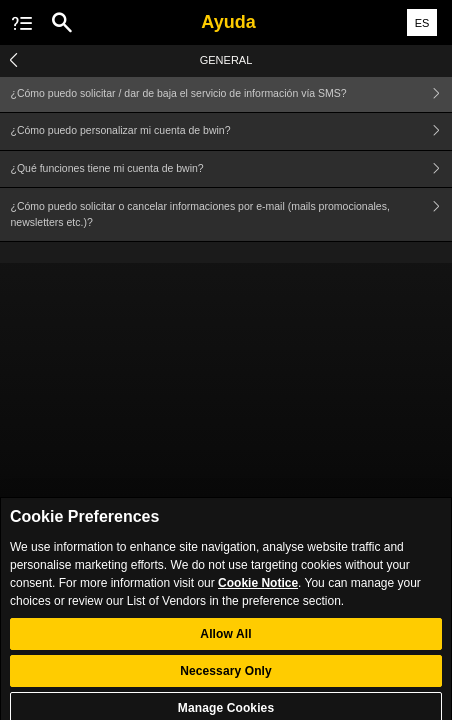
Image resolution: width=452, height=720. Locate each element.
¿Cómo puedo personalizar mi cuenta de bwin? (232, 131)
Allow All (225, 639)
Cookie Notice (258, 588)
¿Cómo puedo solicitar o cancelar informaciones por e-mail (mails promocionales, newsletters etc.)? (232, 214)
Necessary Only (226, 676)
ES (422, 23)
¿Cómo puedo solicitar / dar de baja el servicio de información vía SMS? (232, 93)
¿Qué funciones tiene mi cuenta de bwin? (232, 169)
